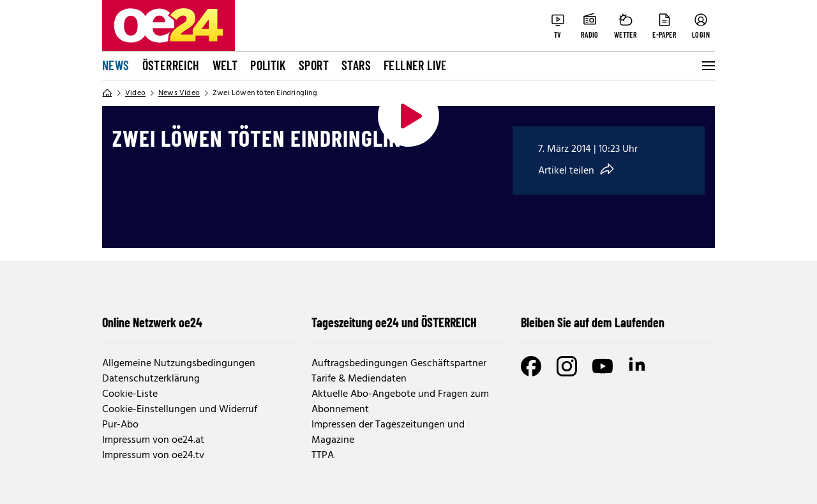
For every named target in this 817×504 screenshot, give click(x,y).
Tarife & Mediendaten (359, 379)
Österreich (171, 65)
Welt (225, 65)
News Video (179, 93)
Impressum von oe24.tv (153, 456)
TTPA (323, 456)
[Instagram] (567, 366)
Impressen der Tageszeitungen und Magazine (388, 433)
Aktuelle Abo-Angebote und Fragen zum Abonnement (400, 402)
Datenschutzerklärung (151, 379)
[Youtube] (603, 366)
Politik (268, 65)
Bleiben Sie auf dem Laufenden (593, 322)
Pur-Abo (120, 425)
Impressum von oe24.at (153, 440)
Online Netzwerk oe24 (152, 322)
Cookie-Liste (130, 394)
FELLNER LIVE (416, 65)
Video (135, 93)
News (116, 65)
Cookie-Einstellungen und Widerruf (180, 410)
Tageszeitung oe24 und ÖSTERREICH (394, 322)
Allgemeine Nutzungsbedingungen (179, 364)
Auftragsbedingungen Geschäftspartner (399, 364)
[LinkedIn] (638, 366)
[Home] (107, 93)
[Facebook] (531, 366)
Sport (314, 65)
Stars (356, 65)
